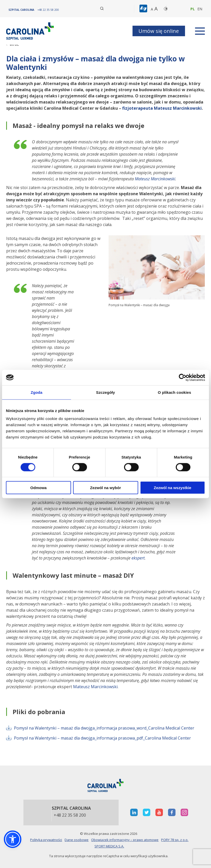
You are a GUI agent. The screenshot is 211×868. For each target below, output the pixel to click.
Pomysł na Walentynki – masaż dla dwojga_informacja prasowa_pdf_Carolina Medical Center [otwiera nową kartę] (99, 738)
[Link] (31, 31)
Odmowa (38, 488)
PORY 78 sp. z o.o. (175, 840)
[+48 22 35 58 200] (48, 10)
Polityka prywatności (46, 840)
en (200, 9)
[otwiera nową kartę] (134, 812)
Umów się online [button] (159, 31)
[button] (144, 9)
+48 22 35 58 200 (70, 815)
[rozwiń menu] (200, 31)
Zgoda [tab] (37, 392)
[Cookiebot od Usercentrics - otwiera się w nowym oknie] (183, 377)
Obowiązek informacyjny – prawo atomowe (125, 840)
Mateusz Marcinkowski (155, 179)
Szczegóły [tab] (105, 392)
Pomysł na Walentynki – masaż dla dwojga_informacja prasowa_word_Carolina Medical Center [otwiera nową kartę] (100, 728)
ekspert (138, 558)
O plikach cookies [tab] (174, 392)
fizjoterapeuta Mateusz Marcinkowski (162, 108)
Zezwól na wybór (105, 488)
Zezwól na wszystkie (173, 488)
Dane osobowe (77, 840)
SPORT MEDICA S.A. (109, 846)
